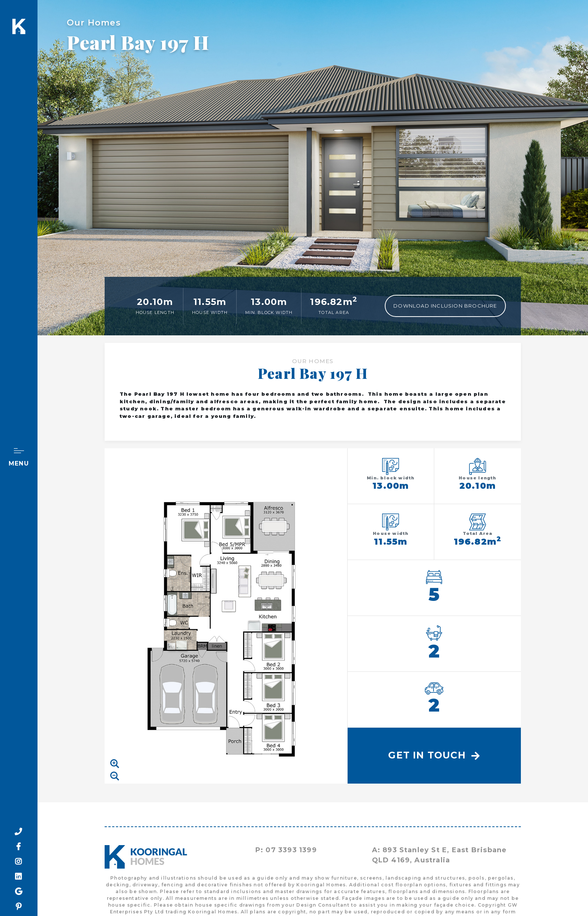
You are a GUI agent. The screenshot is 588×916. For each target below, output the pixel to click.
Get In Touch (434, 755)
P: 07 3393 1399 (286, 850)
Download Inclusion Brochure (445, 306)
